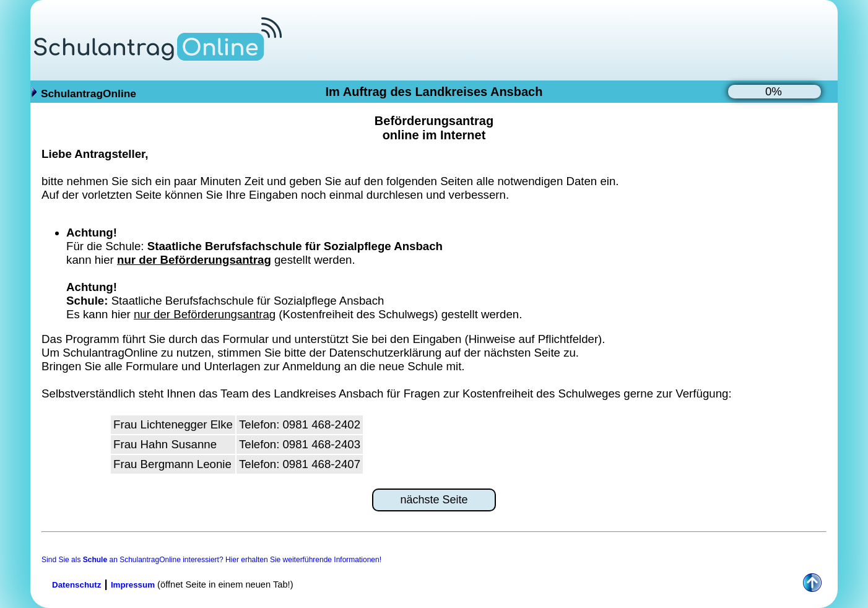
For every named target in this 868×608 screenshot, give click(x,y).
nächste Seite (434, 500)
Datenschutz (76, 585)
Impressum (133, 585)
